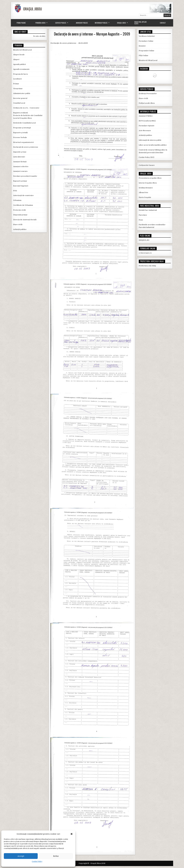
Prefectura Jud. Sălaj (147, 266)
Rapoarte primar (20, 181)
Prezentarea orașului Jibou (150, 178)
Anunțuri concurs (20, 171)
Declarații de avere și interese (26, 147)
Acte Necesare (145, 131)
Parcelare (143, 215)
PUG (15, 191)
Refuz (56, 856)
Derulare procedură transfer (25, 176)
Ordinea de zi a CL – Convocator (26, 108)
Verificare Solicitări (147, 36)
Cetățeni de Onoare (147, 165)
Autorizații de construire (23, 195)
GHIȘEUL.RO (144, 240)
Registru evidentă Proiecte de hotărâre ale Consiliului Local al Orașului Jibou (28, 115)
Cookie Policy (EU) (146, 157)
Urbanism (17, 200)
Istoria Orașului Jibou (148, 183)
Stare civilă (18, 224)
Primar (16, 84)
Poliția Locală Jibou (147, 103)
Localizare (18, 79)
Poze (141, 220)
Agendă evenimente (21, 69)
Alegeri (16, 59)
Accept (21, 856)
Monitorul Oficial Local (22, 50)
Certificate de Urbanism (23, 205)
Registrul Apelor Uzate (140, 23)
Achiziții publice (20, 229)
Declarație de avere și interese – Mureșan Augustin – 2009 (92, 34)
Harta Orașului (145, 197)
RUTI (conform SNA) (147, 121)
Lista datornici (19, 157)
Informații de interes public (150, 140)
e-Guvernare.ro (145, 253)
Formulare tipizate (147, 126)
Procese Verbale (20, 137)
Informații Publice (101, 23)
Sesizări (142, 46)
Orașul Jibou (121, 23)
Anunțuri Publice (82, 23)
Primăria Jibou (40, 23)
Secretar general (20, 98)
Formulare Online (146, 41)
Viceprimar (18, 89)
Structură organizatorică (23, 142)
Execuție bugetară (21, 186)
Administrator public (22, 93)
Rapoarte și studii (20, 133)
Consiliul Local (19, 103)
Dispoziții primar (20, 215)
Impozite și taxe (20, 152)
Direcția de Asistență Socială (25, 220)
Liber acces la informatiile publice (153, 145)
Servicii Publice (61, 23)
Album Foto (143, 192)
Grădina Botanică (146, 188)
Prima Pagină (21, 23)
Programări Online (146, 51)
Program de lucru (20, 74)
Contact (163, 23)
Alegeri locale (19, 55)
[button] (72, 834)
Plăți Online (143, 55)
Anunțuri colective (21, 166)
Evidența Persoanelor (148, 94)
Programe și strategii (22, 128)
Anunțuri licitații (20, 162)
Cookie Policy (37, 861)
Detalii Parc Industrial (148, 210)
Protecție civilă (19, 210)
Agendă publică (19, 64)
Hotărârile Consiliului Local (24, 123)
